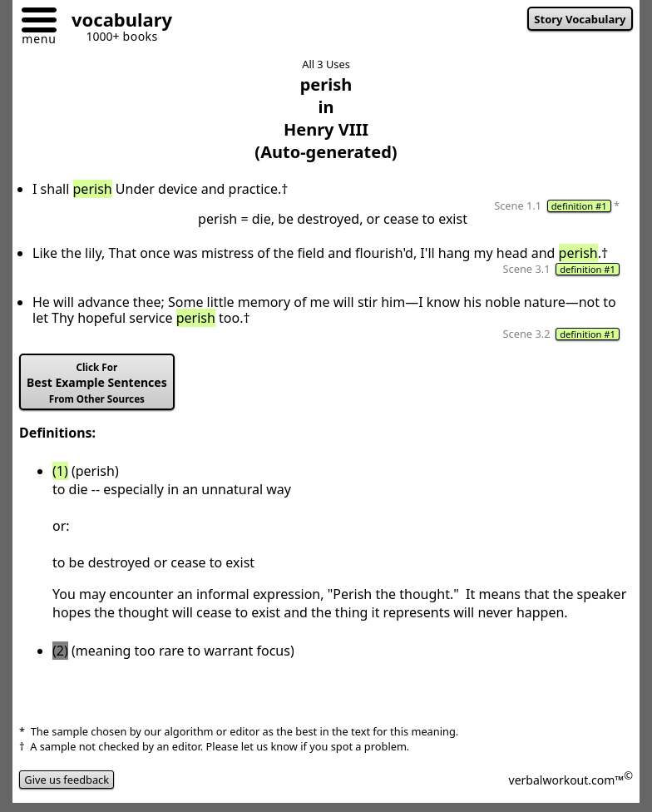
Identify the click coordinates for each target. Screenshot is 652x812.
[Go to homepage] (116, 22)
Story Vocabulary (580, 19)
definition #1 (579, 206)
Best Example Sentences (97, 383)
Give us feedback (67, 780)
